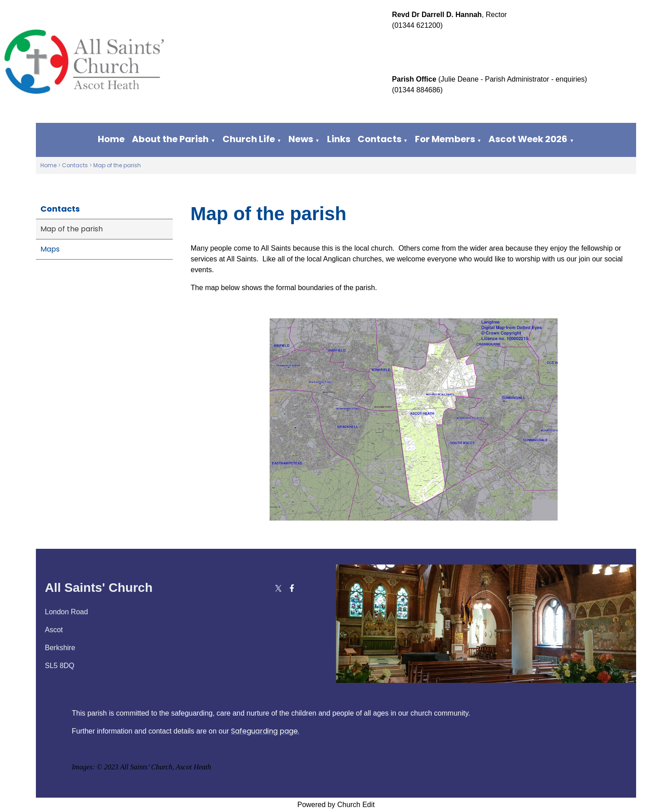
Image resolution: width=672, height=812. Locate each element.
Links (339, 139)
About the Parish (170, 139)
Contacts (380, 139)
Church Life (249, 139)
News (301, 139)
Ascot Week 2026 (528, 139)
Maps (50, 249)
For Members (445, 139)
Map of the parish (117, 165)
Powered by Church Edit (336, 805)
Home (111, 139)
